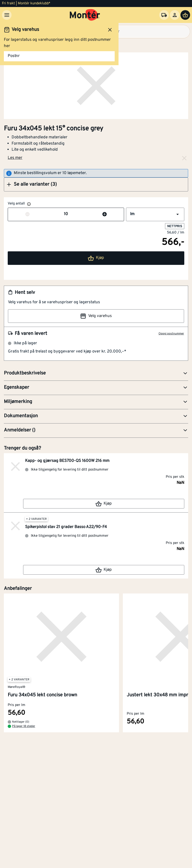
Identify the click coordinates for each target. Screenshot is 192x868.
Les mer (15, 158)
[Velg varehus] (164, 15)
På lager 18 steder (24, 727)
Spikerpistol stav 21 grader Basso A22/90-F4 (66, 527)
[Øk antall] (105, 214)
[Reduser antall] (27, 214)
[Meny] (7, 15)
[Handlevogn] (185, 15)
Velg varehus (96, 316)
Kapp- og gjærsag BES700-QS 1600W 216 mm (67, 461)
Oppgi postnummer (171, 334)
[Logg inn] (175, 15)
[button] (96, 184)
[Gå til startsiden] (85, 15)
